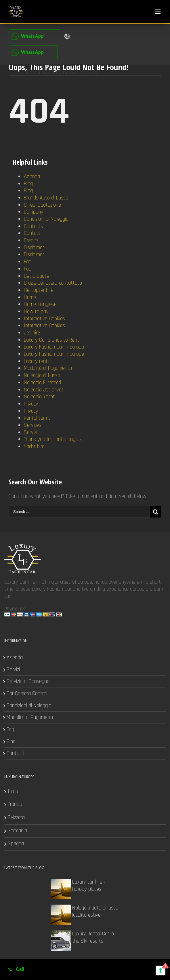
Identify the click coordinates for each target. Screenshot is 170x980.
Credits (31, 240)
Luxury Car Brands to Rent (51, 340)
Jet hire (32, 333)
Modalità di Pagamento (48, 368)
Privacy (31, 404)
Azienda (32, 177)
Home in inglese (40, 304)
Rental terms (37, 418)
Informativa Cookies (44, 319)
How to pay (36, 312)
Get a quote (37, 276)
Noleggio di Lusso (42, 375)
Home (15, 72)
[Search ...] (79, 512)
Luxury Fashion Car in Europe (54, 354)
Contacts (33, 226)
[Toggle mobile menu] (158, 12)
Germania (17, 831)
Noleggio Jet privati (44, 390)
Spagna (16, 844)
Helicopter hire (39, 290)
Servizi (30, 432)
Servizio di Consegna (28, 682)
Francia (15, 804)
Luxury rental (38, 361)
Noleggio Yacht (39, 397)
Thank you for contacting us (53, 439)
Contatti (33, 233)
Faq (28, 262)
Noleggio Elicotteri (42, 383)
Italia (13, 791)
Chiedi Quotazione (42, 205)
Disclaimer (34, 248)
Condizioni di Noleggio (46, 219)
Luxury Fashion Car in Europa (54, 347)
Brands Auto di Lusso (46, 198)
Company (34, 212)
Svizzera (16, 818)
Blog (28, 184)
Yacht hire (34, 447)
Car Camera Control (27, 694)
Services (33, 425)
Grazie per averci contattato (53, 283)
